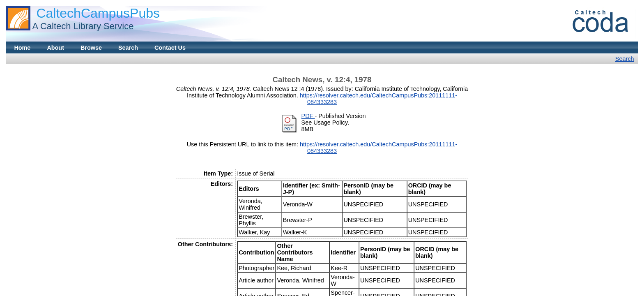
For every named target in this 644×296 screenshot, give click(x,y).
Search (128, 48)
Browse (91, 48)
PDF (308, 116)
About (55, 48)
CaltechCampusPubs (98, 13)
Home (22, 48)
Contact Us (170, 48)
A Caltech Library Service (83, 26)
